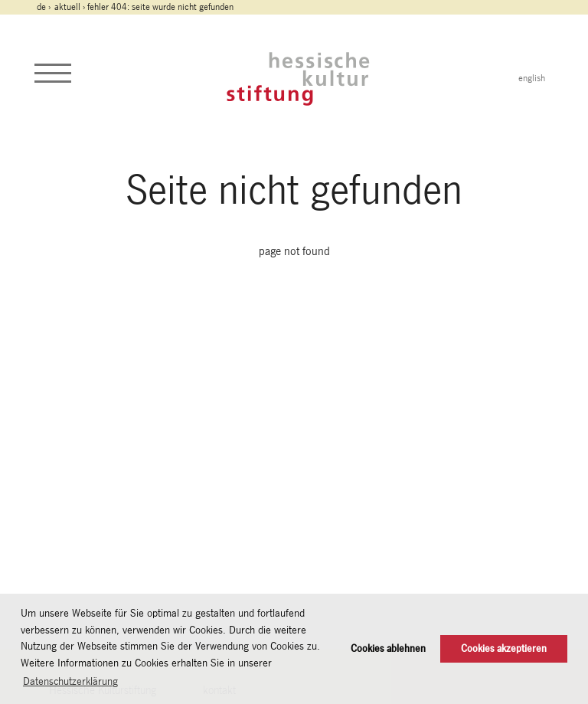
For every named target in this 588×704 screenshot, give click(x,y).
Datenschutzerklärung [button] (70, 681)
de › (45, 7)
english (532, 78)
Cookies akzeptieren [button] (504, 648)
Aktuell (67, 7)
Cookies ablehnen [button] (388, 648)
